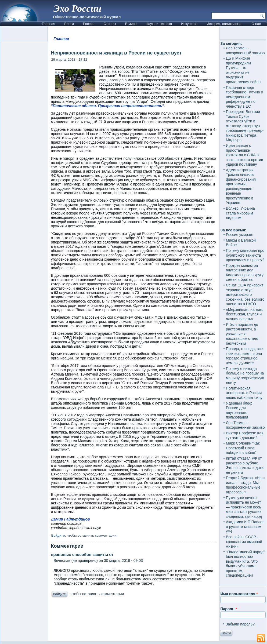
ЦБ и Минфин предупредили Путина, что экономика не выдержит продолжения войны (244, 70)
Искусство (189, 24)
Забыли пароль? (240, 624)
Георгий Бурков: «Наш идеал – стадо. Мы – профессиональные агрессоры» (245, 485)
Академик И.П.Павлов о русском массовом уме (245, 527)
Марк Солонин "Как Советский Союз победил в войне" (243, 448)
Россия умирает (240, 235)
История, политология (224, 24)
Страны (110, 24)
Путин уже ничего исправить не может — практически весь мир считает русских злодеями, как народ (244, 507)
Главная (48, 24)
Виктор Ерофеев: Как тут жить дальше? (244, 435)
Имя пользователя (239, 594)
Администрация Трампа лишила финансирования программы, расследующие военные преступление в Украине (241, 186)
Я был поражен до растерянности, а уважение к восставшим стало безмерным (242, 334)
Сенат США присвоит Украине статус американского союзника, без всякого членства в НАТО (245, 294)
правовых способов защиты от (82, 554)
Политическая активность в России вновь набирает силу (244, 393)
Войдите (58, 535)
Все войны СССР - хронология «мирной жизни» (244, 542)
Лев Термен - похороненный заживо (245, 50)
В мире (131, 24)
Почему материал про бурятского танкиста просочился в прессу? (245, 255)
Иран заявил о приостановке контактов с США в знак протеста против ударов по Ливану (244, 155)
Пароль (228, 609)
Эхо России (77, 9)
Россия (89, 24)
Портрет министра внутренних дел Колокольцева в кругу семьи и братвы (245, 273)
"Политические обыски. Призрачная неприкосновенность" (108, 106)
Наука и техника (159, 24)
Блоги (69, 24)
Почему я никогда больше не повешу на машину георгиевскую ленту (245, 376)
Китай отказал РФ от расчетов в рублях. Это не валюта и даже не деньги (245, 465)
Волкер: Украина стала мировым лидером (240, 213)
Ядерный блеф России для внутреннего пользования (239, 410)
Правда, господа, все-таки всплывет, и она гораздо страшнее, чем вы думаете (245, 356)
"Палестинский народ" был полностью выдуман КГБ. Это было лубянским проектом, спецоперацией (245, 564)
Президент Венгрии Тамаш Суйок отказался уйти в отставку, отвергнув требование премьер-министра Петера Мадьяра (245, 126)
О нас (256, 24)
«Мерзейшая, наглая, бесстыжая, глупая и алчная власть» (245, 314)
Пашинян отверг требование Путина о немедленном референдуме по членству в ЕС (244, 97)
